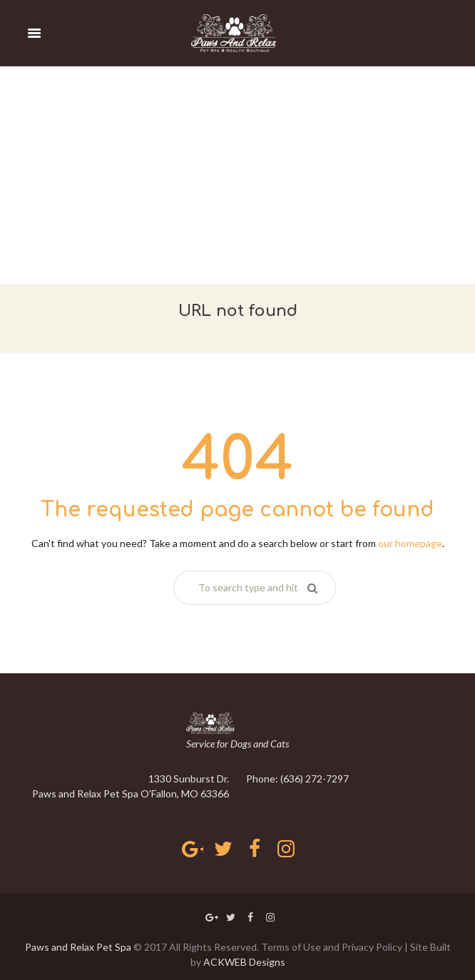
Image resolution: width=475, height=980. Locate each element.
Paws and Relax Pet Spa (78, 947)
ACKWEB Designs (244, 962)
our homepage (410, 543)
